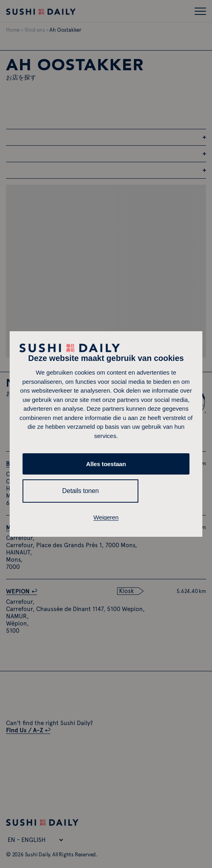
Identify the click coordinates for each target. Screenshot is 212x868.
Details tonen (81, 491)
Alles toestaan (106, 464)
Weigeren (106, 517)
